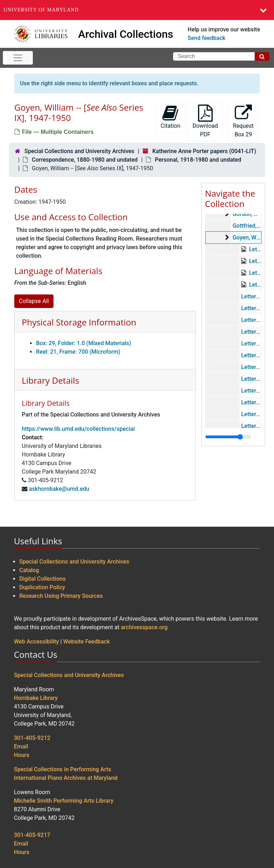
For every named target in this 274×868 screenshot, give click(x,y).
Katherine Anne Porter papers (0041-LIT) (204, 151)
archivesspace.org (144, 627)
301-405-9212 (32, 738)
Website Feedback (87, 642)
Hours (22, 755)
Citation (170, 117)
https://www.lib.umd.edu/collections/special (78, 429)
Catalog (29, 570)
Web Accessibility (36, 642)
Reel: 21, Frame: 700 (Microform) (78, 352)
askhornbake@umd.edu (59, 489)
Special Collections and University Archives (79, 151)
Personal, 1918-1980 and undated (198, 160)
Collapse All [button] (34, 301)
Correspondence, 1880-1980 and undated (85, 160)
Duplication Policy (42, 587)
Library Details (50, 380)
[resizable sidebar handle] (228, 437)
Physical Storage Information (79, 322)
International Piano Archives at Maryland (66, 778)
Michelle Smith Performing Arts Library (64, 801)
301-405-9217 (32, 835)
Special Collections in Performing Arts (63, 769)
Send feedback (207, 38)
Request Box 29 (243, 121)
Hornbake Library (36, 698)
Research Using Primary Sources (61, 596)
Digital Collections (42, 579)
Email (21, 746)
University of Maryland (41, 10)
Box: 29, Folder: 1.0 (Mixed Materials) (84, 343)
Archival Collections (126, 34)
